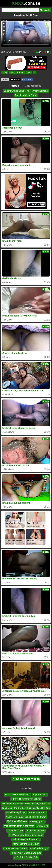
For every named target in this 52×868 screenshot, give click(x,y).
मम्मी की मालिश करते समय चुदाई (26, 839)
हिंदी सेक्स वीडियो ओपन (17, 822)
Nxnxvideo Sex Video (12, 804)
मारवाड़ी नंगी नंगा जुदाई (39, 848)
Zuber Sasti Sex (15, 830)
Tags (17, 865)
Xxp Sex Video (40, 794)
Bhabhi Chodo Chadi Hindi (17, 91)
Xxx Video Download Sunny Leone (26, 835)
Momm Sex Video (37, 813)
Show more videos (26, 779)
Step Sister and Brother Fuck (17, 808)
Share (5, 79)
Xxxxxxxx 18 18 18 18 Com (33, 817)
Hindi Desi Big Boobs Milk (38, 804)
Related (14, 86)
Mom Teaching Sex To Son (26, 844)
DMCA (25, 865)
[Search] (20, 10)
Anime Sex (11, 817)
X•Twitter (15, 79)
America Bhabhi (40, 91)
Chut (29, 73)
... (35, 73)
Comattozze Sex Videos (15, 848)
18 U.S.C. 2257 (38, 865)
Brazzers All (42, 826)
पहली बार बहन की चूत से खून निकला (19, 826)
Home (10, 865)
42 (38, 52)
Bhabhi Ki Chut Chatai (26, 95)
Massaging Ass (37, 822)
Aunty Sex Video (41, 808)
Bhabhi (21, 73)
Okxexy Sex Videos (35, 830)
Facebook (27, 79)
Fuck (12, 73)
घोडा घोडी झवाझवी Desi (16, 813)
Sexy (5, 73)
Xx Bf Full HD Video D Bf (26, 858)
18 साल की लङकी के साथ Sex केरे (26, 799)
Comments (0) (33, 86)
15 (47, 52)
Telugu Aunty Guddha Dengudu (26, 853)
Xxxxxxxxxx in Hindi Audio (18, 794)
